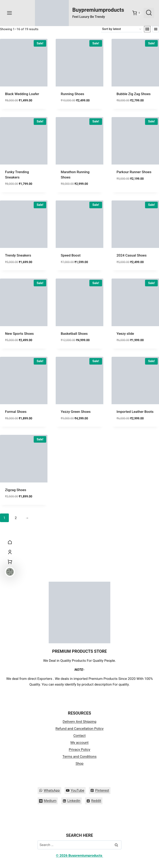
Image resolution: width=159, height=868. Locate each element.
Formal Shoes (16, 412)
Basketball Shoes (75, 334)
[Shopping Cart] (137, 13)
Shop (80, 763)
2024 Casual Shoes (131, 255)
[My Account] (10, 552)
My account (79, 743)
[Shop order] (122, 29)
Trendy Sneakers (18, 255)
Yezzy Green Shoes (76, 412)
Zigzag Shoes (16, 490)
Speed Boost (71, 255)
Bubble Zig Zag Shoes (134, 94)
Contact (79, 736)
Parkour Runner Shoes (134, 172)
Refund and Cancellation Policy (79, 729)
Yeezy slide (126, 334)
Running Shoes (73, 94)
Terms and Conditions (79, 756)
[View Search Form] (149, 13)
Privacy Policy (80, 749)
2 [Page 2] (16, 518)
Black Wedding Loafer (22, 94)
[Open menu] (10, 13)
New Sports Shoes (20, 334)
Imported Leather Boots (135, 412)
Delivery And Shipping (79, 722)
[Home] (10, 542)
